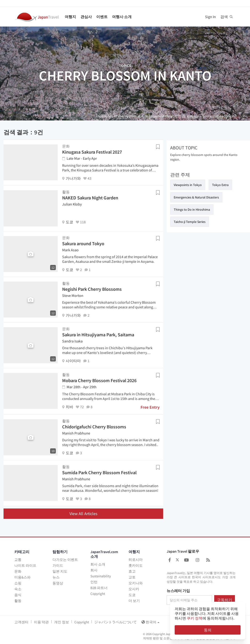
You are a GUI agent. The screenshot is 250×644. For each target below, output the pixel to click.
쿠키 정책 (195, 618)
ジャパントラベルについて (116, 622)
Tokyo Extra (220, 185)
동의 (208, 630)
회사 (94, 570)
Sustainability (101, 576)
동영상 (58, 583)
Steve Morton (73, 295)
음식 (18, 595)
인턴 (94, 582)
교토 (132, 577)
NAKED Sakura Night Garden (90, 198)
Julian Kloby (72, 204)
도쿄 (132, 595)
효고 (132, 571)
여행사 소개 (122, 17)
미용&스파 (22, 577)
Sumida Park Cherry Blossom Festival (99, 472)
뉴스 (56, 577)
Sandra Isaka (72, 341)
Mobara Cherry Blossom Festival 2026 (99, 380)
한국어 (150, 622)
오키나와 (136, 583)
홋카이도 (136, 565)
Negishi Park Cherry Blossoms (92, 289)
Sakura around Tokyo (83, 243)
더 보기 (134, 601)
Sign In (210, 17)
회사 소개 (98, 564)
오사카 (134, 589)
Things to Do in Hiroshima (192, 209)
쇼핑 (18, 583)
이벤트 (102, 17)
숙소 (18, 589)
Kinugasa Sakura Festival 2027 (92, 152)
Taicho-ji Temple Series (190, 222)
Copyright (98, 594)
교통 (18, 560)
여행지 (70, 17)
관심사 (86, 17)
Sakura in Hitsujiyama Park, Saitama (98, 335)
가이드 (58, 565)
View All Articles (83, 514)
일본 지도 (60, 571)
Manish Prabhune (76, 433)
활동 (18, 601)
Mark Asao (70, 250)
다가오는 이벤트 (65, 560)
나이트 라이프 (25, 565)
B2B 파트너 (99, 588)
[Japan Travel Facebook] (170, 560)
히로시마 (136, 560)
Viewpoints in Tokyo (188, 185)
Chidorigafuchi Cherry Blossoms (94, 427)
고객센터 (21, 622)
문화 (18, 571)
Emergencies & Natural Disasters (196, 197)
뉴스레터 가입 (178, 591)
